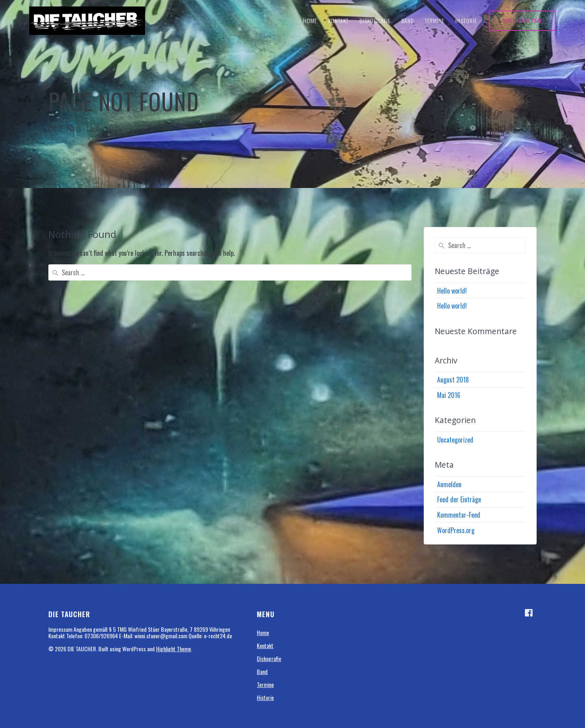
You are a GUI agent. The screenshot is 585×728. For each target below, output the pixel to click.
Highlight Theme (173, 649)
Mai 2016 (449, 395)
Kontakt (338, 21)
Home (310, 21)
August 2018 (453, 380)
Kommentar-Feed (459, 515)
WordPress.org (456, 530)
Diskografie (375, 21)
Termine (435, 21)
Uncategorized (455, 440)
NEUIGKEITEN (522, 21)
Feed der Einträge (459, 499)
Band (408, 21)
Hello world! (452, 291)
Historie (466, 21)
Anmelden (449, 484)
